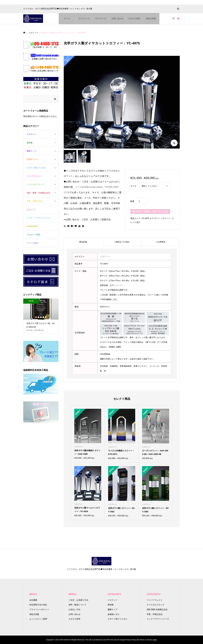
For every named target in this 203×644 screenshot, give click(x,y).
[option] (41, 316)
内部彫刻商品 (32, 226)
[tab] (83, 242)
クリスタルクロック (35, 184)
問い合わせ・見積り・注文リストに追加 (150, 212)
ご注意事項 (160, 242)
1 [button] (36, 317)
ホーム (67, 18)
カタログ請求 (134, 18)
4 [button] (43, 317)
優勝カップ (31, 151)
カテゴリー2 (101, 18)
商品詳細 (83, 242)
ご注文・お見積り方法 (78, 600)
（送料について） (116, 285)
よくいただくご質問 (38, 619)
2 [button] (38, 317)
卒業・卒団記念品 (34, 201)
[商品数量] (143, 201)
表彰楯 (29, 143)
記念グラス (31, 209)
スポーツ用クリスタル (36, 168)
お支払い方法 (74, 609)
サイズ (133, 186)
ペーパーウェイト (34, 176)
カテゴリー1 (84, 18)
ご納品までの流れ (122, 242)
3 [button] (41, 317)
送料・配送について (77, 605)
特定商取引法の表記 (38, 605)
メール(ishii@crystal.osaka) (89, 187)
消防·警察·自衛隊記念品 (157, 609)
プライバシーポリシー (39, 609)
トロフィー (166, 218)
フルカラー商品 (33, 235)
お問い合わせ (117, 18)
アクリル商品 (32, 243)
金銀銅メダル (32, 159)
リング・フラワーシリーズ (38, 218)
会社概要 (33, 600)
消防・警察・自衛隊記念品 (38, 193)
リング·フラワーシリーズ (158, 619)
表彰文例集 (151, 18)
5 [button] (46, 317)
